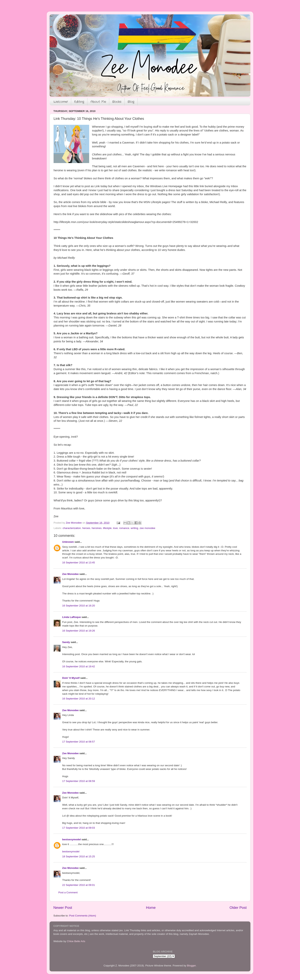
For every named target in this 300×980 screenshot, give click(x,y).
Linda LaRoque (72, 617)
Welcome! (61, 102)
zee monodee (148, 528)
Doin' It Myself (71, 678)
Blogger (191, 966)
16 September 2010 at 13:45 (79, 563)
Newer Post (63, 908)
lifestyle (107, 528)
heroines (97, 528)
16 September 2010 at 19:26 (79, 631)
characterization (72, 528)
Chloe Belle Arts (76, 941)
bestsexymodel (72, 839)
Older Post (238, 908)
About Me (98, 102)
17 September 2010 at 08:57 (79, 742)
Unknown (68, 542)
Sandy (66, 642)
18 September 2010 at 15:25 (79, 856)
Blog (131, 102)
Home (151, 908)
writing (134, 528)
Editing (79, 102)
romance (124, 528)
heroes (86, 528)
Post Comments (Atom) (83, 916)
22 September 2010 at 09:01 (79, 885)
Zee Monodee (70, 574)
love (115, 528)
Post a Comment (68, 892)
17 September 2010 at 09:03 (79, 828)
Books (117, 102)
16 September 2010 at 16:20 (79, 606)
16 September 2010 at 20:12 (79, 699)
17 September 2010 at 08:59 (79, 781)
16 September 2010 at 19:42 (79, 666)
